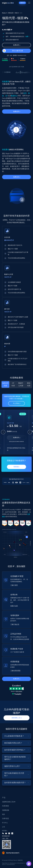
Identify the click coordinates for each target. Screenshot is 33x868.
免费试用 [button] (22, 3)
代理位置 (10, 13)
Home (4, 13)
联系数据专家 (6, 836)
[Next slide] (30, 432)
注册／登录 (5, 838)
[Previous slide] (3, 432)
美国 (16, 13)
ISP (6, 96)
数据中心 (14, 96)
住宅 (25, 93)
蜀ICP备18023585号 (13, 853)
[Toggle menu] (29, 3)
